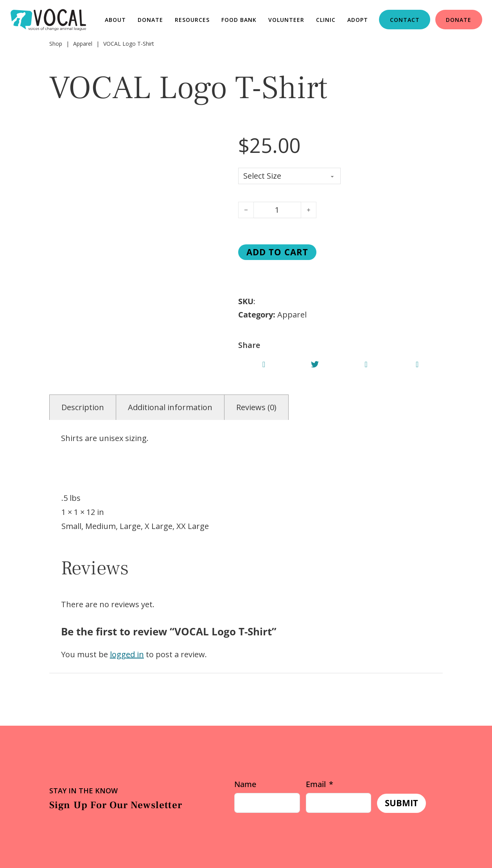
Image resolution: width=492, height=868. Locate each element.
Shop (56, 44)
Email (316, 784)
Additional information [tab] (170, 407)
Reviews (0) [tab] (256, 407)
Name (245, 784)
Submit (401, 803)
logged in (127, 654)
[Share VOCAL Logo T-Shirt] (264, 364)
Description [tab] (83, 407)
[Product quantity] (277, 210)
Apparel (83, 44)
